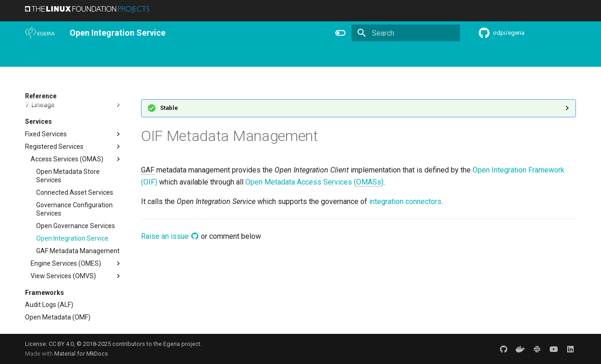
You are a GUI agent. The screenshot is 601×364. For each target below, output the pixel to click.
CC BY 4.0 (61, 344)
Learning (132, 56)
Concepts (333, 56)
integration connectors (405, 201)
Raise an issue (170, 236)
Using (100, 56)
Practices (372, 56)
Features (253, 56)
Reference (292, 56)
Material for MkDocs (81, 354)
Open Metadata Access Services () (314, 182)
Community (173, 56)
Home (34, 56)
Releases (215, 56)
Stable (169, 108)
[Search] (406, 33)
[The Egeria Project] (40, 33)
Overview (67, 56)
